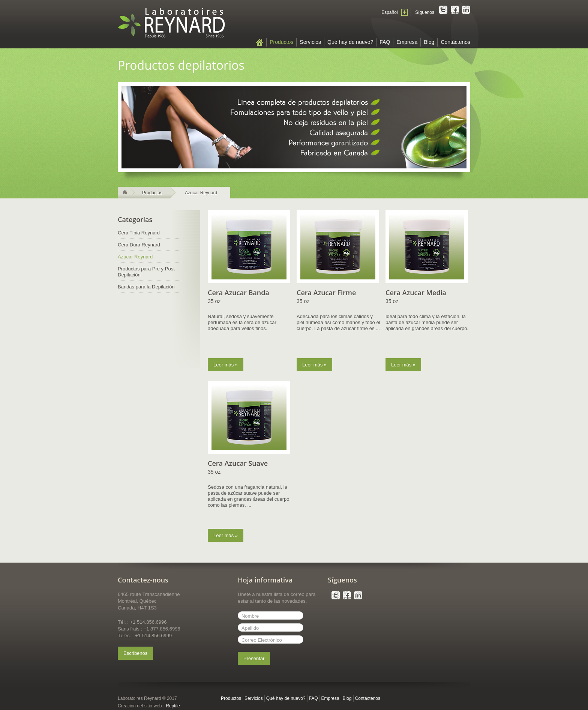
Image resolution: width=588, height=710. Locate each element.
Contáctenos (455, 42)
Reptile (173, 706)
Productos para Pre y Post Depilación (146, 272)
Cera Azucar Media (416, 293)
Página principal (259, 43)
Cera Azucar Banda (238, 293)
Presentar (254, 658)
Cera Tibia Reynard (139, 233)
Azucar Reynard (201, 193)
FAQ (385, 42)
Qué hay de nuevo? (350, 42)
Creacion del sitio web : (141, 706)
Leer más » (226, 365)
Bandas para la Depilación (146, 287)
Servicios (310, 42)
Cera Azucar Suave (238, 463)
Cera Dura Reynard (139, 245)
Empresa (407, 42)
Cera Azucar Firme (326, 293)
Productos (281, 42)
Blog (429, 42)
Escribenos (135, 653)
